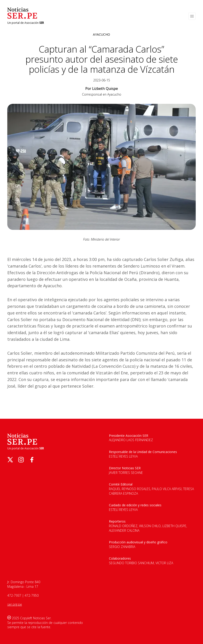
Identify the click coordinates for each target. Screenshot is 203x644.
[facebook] (32, 460)
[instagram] (21, 460)
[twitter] (10, 460)
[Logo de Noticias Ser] (22, 17)
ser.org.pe (15, 604)
